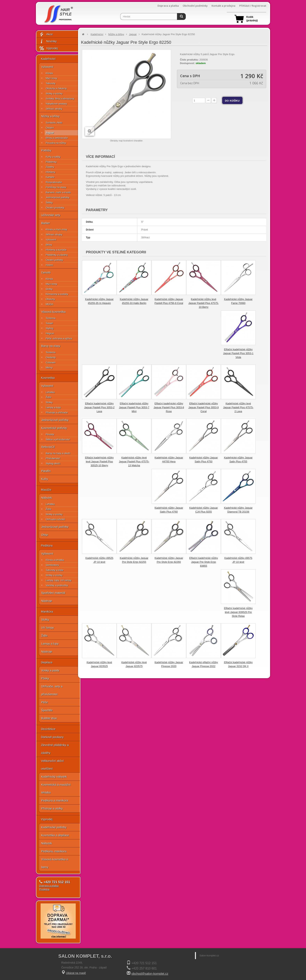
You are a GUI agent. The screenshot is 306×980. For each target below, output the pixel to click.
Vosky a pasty (50, 670)
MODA (49, 304)
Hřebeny (50, 172)
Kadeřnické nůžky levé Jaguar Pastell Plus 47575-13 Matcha (134, 461)
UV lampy (48, 628)
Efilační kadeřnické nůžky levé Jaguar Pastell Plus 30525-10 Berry (99, 461)
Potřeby (46, 150)
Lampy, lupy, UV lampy (59, 580)
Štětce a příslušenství (58, 439)
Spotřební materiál (53, 593)
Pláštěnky (51, 162)
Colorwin (51, 362)
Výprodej (48, 48)
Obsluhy (50, 299)
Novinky (48, 41)
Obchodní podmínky (195, 6)
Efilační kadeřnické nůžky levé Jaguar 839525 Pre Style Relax (238, 612)
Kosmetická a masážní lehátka (56, 788)
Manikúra (47, 611)
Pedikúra (47, 545)
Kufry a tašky (53, 157)
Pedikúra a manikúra (55, 800)
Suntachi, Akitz (54, 123)
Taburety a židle (55, 570)
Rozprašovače (54, 182)
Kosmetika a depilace (55, 835)
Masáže (46, 490)
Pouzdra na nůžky (56, 143)
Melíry (49, 368)
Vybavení (47, 67)
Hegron (50, 333)
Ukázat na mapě (76, 973)
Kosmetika (48, 378)
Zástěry (50, 167)
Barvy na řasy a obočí (58, 453)
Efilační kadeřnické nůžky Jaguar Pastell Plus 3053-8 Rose (169, 407)
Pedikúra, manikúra (54, 851)
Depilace (47, 662)
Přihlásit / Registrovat (253, 6)
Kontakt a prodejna (223, 6)
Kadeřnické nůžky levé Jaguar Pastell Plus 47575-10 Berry (203, 303)
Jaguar (50, 133)
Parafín (46, 471)
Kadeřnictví (48, 59)
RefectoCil (48, 447)
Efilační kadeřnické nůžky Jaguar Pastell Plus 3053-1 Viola (238, 353)
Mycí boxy (51, 78)
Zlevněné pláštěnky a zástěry (55, 749)
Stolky (49, 289)
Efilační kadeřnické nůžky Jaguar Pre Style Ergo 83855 (204, 562)
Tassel (49, 323)
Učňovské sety (51, 215)
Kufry (45, 479)
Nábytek (47, 498)
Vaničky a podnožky (57, 585)
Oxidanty (51, 357)
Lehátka (50, 392)
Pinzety (50, 434)
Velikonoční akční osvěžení (52, 765)
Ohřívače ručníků (55, 519)
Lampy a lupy (53, 407)
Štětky (49, 202)
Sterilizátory (52, 565)
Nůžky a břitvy (50, 116)
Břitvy (49, 245)
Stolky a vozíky (54, 93)
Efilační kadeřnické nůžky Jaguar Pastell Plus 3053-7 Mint (134, 407)
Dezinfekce (48, 729)
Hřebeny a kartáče (56, 250)
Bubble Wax (49, 718)
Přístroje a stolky (52, 808)
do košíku (232, 100)
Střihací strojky (54, 109)
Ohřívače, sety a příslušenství (52, 690)
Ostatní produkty (55, 208)
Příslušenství (53, 458)
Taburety (51, 83)
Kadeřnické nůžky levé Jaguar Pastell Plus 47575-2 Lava (238, 407)
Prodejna (44, 889)
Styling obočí (53, 463)
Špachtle (47, 710)
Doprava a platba (168, 6)
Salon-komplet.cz (209, 955)
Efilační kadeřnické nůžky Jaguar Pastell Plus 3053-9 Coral (203, 407)
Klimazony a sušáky (57, 294)
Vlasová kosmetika (53, 312)
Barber (46, 223)
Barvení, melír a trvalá (58, 192)
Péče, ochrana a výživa (59, 338)
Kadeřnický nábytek (54, 777)
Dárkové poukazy (52, 737)
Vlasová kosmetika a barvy (55, 863)
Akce (46, 34)
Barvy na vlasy (51, 346)
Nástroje (47, 601)
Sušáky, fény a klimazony (60, 99)
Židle (48, 397)
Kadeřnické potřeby (54, 827)
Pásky (45, 678)
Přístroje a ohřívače (57, 412)
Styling (49, 328)
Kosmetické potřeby (54, 428)
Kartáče (50, 177)
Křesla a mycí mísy (56, 229)
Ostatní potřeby (54, 260)
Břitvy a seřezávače (57, 138)
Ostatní (50, 128)
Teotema (51, 318)
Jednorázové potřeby (57, 197)
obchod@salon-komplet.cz (150, 974)
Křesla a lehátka (55, 560)
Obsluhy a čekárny (56, 88)
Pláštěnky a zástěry (57, 255)
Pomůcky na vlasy (56, 187)
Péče (44, 702)
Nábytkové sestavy (56, 104)
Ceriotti (46, 272)
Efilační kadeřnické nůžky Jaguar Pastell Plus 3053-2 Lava (99, 407)
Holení (49, 265)
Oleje (45, 535)
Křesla (49, 73)
